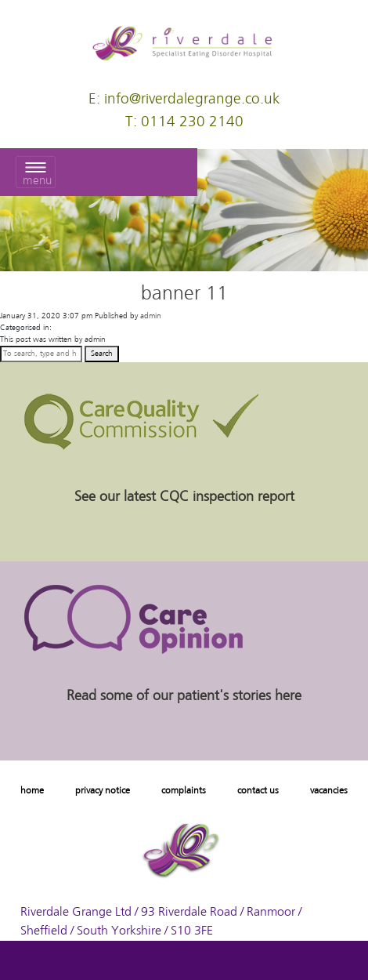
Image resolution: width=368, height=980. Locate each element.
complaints (184, 791)
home (32, 791)
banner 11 (184, 294)
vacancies (329, 791)
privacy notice (103, 791)
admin (151, 316)
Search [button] (102, 354)
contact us (258, 791)
